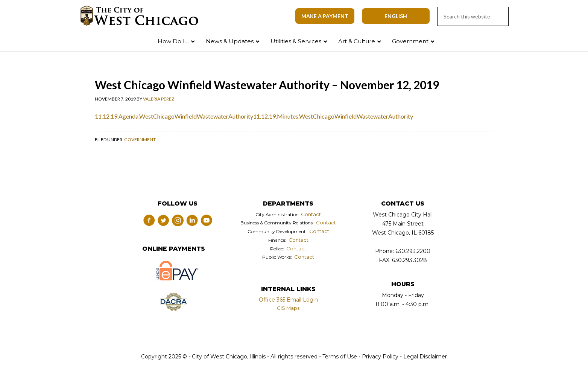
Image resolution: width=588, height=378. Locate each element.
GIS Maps (288, 308)
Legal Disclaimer (425, 357)
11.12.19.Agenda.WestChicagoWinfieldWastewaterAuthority (174, 116)
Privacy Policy (380, 357)
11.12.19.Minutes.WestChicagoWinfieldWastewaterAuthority (333, 116)
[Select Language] (396, 16)
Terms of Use (339, 357)
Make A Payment (325, 16)
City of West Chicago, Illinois (144, 16)
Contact (311, 214)
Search (567, 40)
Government (140, 139)
